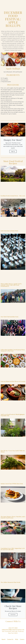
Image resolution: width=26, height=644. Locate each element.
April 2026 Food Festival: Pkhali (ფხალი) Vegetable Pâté (13, 415)
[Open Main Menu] (23, 2)
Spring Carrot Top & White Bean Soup (12, 484)
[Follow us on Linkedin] (17, 626)
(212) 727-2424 (13, 628)
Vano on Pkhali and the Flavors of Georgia (13, 381)
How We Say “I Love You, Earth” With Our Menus (13, 451)
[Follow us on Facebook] (5, 626)
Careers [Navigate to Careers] (22, 639)
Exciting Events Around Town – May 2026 (13, 196)
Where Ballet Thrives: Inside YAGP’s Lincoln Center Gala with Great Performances (11, 285)
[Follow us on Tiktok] (21, 626)
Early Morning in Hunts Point (9, 231)
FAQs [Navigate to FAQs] (17, 639)
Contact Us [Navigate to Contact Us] (10, 639)
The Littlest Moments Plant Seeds (10, 582)
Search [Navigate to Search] (4, 639)
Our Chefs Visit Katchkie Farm (10, 317)
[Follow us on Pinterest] (13, 626)
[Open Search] (18, 2)
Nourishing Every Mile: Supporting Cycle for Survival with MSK (13, 549)
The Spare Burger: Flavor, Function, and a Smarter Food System (13, 517)
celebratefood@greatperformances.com (13, 630)
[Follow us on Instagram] (9, 626)
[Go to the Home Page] (5, 2)
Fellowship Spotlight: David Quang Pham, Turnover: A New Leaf (13, 350)
